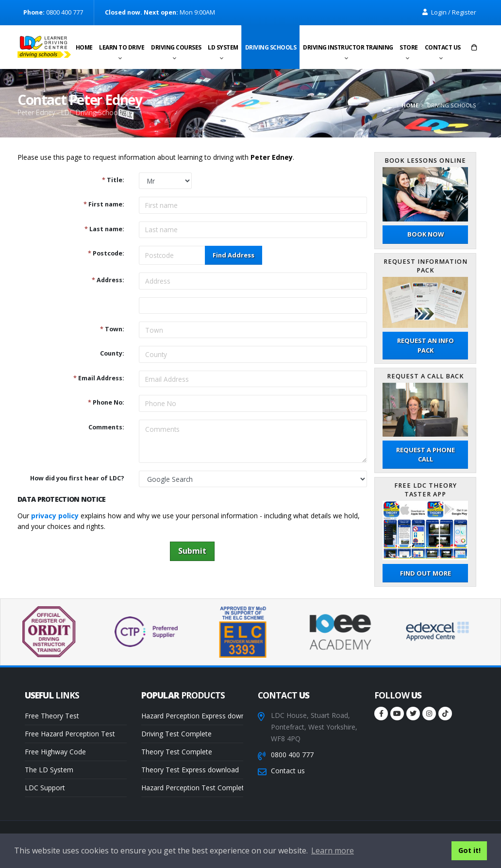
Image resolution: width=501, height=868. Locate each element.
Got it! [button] (469, 850)
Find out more (426, 573)
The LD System (49, 770)
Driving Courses (176, 47)
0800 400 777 (292, 755)
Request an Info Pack (426, 345)
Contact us (443, 47)
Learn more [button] (333, 851)
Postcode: (106, 253)
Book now (426, 234)
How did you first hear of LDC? (77, 478)
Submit (192, 551)
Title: (113, 180)
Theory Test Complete (177, 752)
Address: (108, 280)
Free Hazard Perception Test (70, 734)
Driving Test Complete (176, 734)
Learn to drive (122, 47)
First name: (104, 204)
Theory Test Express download (190, 770)
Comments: (106, 427)
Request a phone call (426, 454)
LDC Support (45, 788)
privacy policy (55, 516)
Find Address (234, 255)
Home (84, 47)
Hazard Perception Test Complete (192, 788)
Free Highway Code (55, 752)
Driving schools (271, 47)
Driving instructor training (348, 47)
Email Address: (99, 378)
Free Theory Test (52, 716)
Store (409, 47)
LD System (223, 47)
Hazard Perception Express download (192, 716)
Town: (112, 329)
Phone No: (106, 402)
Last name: (104, 229)
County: (112, 353)
